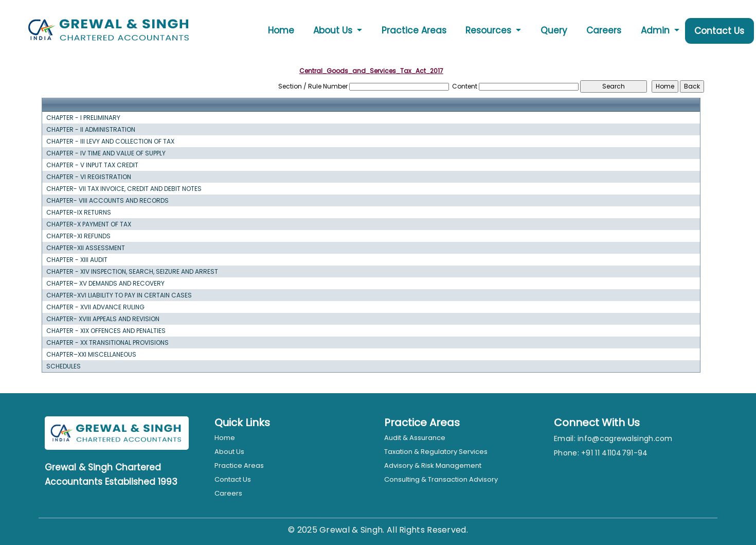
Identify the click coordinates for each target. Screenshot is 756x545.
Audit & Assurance (415, 438)
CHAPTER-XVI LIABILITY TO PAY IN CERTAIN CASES (119, 295)
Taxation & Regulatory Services (436, 452)
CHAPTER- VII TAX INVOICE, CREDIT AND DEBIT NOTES (124, 189)
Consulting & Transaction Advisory (441, 479)
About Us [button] (334, 30)
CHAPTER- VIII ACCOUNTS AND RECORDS (107, 201)
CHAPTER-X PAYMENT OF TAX (89, 224)
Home (281, 30)
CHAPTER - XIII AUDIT (77, 260)
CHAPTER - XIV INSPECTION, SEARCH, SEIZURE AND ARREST (132, 272)
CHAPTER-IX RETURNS (79, 213)
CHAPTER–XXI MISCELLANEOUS (91, 355)
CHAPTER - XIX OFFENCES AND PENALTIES (106, 331)
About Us (229, 452)
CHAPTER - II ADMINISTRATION (91, 130)
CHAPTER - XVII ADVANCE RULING (95, 307)
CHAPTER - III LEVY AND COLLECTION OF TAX (110, 142)
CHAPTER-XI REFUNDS (78, 236)
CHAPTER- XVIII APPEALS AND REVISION (103, 319)
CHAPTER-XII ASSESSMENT (86, 248)
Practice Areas (414, 30)
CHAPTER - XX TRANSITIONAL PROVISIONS (107, 343)
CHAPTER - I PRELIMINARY (83, 118)
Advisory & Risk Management (433, 465)
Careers (604, 30)
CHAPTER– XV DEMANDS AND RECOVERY (105, 284)
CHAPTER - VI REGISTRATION (89, 177)
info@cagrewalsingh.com (625, 438)
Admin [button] (656, 30)
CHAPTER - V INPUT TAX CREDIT (92, 165)
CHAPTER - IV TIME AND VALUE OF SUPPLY (106, 153)
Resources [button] (490, 30)
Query (554, 30)
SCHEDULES (64, 366)
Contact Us (719, 31)
